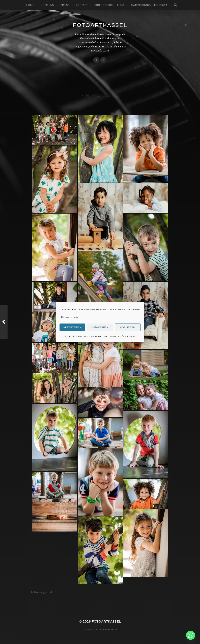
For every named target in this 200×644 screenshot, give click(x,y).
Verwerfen (100, 327)
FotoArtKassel (100, 25)
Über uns (47, 5)
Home (30, 5)
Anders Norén (107, 629)
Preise (65, 5)
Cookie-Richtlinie (74, 336)
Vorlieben (128, 327)
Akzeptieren (73, 327)
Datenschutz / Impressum (122, 336)
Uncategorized (43, 592)
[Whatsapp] (191, 635)
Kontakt (82, 5)
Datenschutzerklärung (95, 336)
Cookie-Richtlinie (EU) (109, 5)
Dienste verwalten (70, 317)
